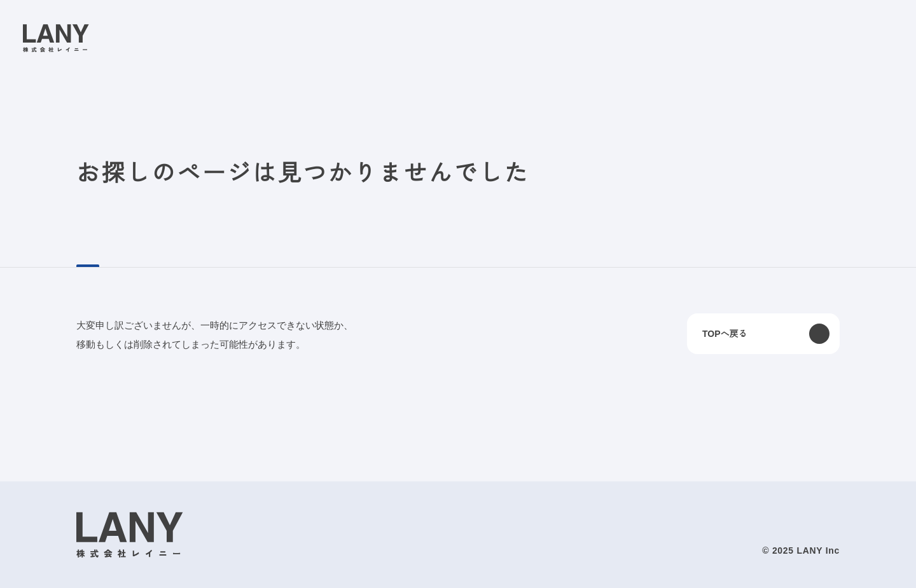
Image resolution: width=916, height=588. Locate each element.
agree (775, 568)
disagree (697, 568)
